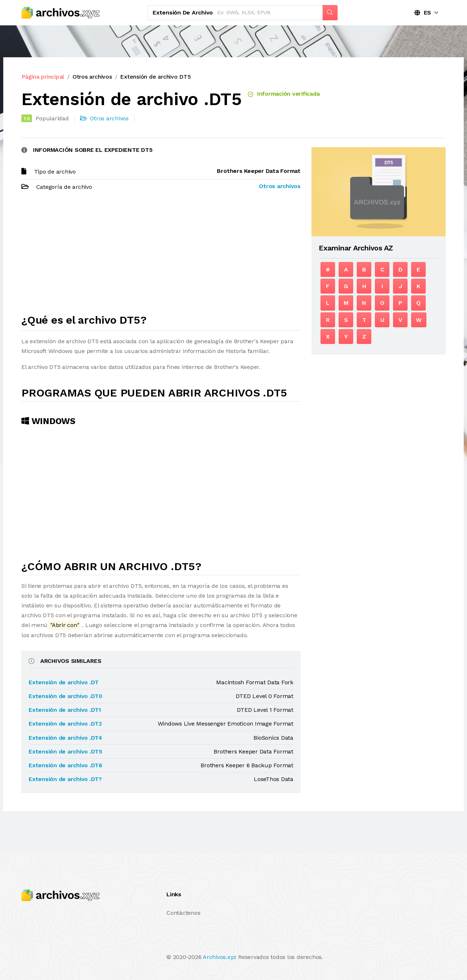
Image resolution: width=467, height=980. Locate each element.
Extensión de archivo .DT (64, 682)
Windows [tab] (48, 421)
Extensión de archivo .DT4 (65, 738)
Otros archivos (92, 77)
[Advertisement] (161, 256)
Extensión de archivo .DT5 (65, 751)
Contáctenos (183, 913)
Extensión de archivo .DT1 (65, 710)
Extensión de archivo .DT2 (65, 724)
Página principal (43, 77)
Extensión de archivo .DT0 (65, 696)
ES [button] (423, 13)
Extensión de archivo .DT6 (65, 765)
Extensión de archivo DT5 (155, 77)
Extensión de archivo (183, 13)
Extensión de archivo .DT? (65, 779)
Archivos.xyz (220, 957)
